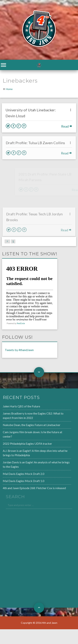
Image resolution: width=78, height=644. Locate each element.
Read (67, 126)
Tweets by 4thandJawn (19, 350)
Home (9, 89)
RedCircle (21, 323)
